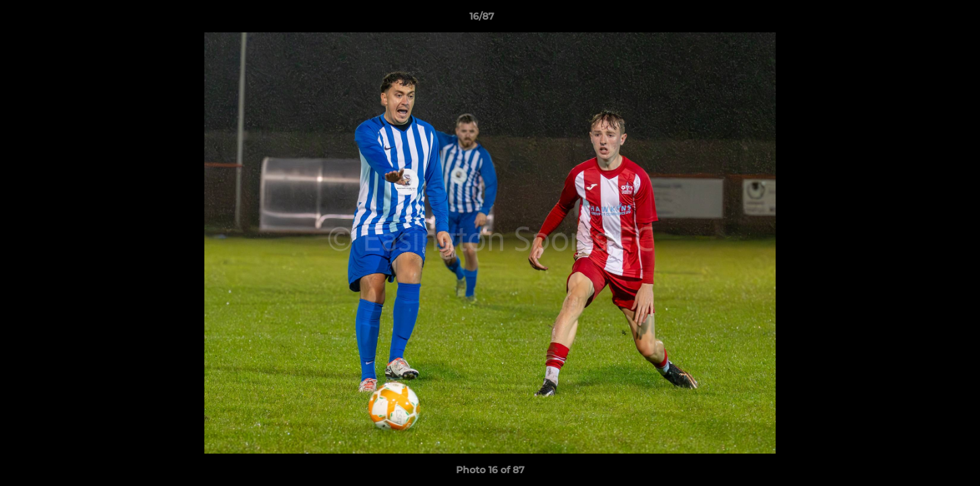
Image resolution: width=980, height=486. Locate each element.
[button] (923, 20)
